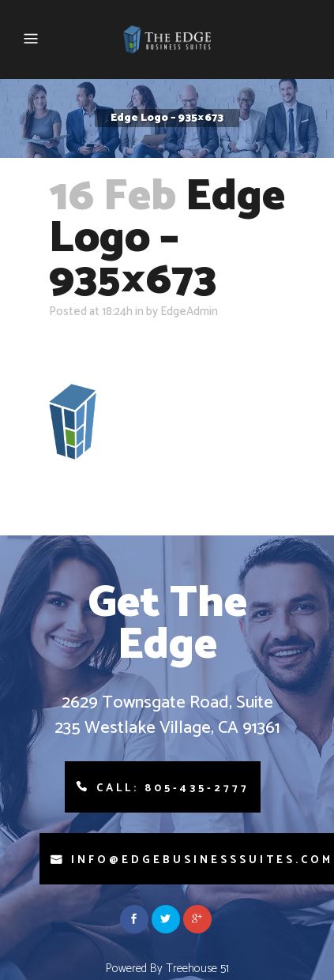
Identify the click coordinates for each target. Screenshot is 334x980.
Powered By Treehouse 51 (167, 969)
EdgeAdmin (189, 312)
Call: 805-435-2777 (173, 789)
